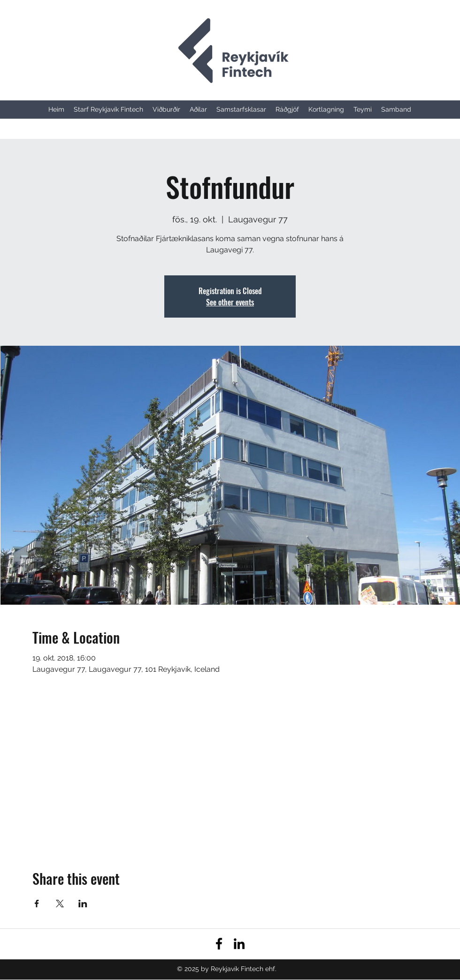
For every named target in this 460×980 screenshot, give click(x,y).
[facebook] (219, 944)
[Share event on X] (60, 904)
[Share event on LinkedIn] (83, 904)
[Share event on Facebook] (37, 904)
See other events (230, 302)
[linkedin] (239, 944)
